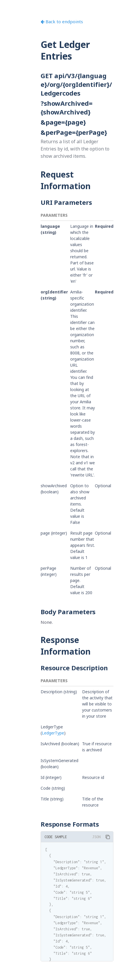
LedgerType (53, 733)
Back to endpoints (62, 22)
